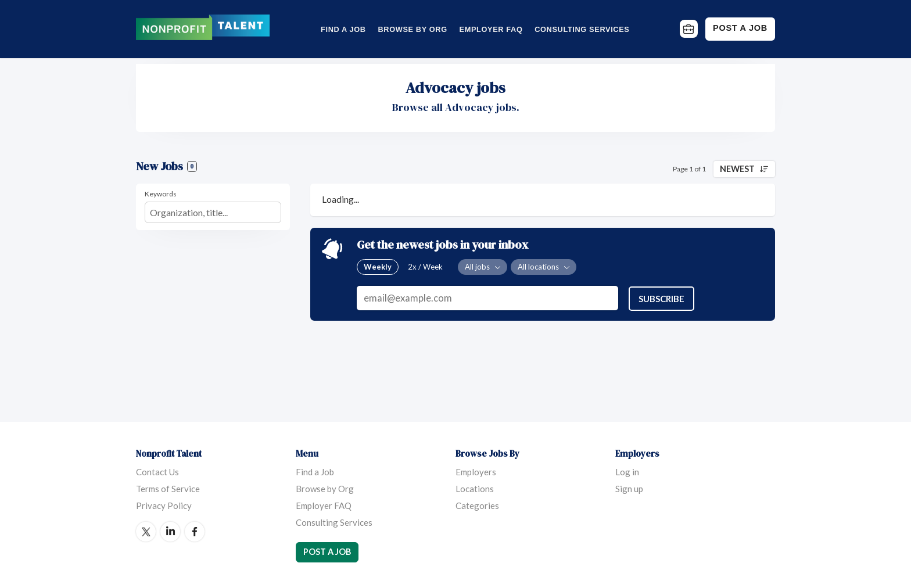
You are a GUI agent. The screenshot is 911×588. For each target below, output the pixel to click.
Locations (475, 489)
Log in (627, 472)
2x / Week (425, 267)
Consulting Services (582, 29)
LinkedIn (170, 532)
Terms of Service (168, 489)
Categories (477, 505)
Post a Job (740, 28)
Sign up (629, 489)
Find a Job (343, 29)
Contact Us (157, 472)
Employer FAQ (491, 29)
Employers (476, 472)
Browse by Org (412, 29)
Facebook (195, 532)
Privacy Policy (164, 505)
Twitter (146, 532)
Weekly (378, 267)
